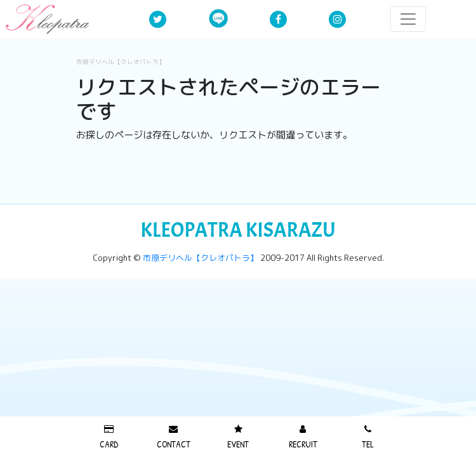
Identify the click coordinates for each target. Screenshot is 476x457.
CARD (109, 437)
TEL (368, 437)
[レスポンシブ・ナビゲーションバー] (408, 19)
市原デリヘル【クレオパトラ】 (121, 62)
